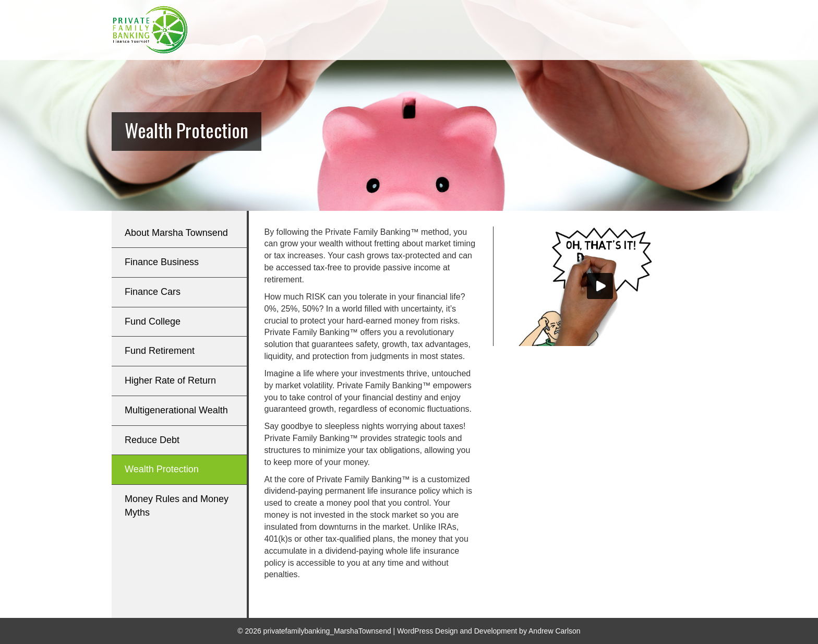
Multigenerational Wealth (176, 410)
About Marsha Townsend (176, 233)
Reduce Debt (152, 440)
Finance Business (162, 262)
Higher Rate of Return (170, 380)
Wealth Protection (162, 469)
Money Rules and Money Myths (177, 506)
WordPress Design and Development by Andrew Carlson (489, 631)
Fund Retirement (160, 351)
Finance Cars (153, 292)
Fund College (153, 321)
